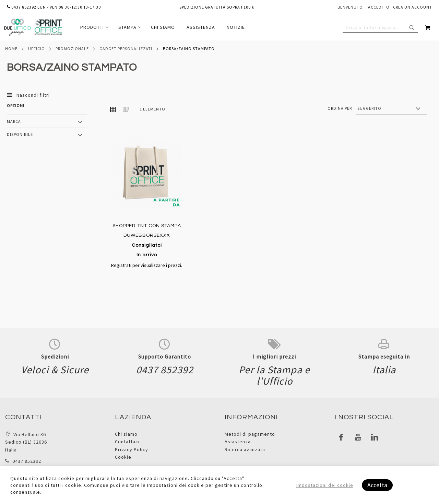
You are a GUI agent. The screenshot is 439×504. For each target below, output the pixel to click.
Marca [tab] (14, 121)
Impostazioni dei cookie (325, 485)
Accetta (377, 485)
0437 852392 (27, 461)
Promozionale (72, 49)
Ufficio (37, 49)
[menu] (163, 27)
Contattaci (127, 442)
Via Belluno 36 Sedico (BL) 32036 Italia (26, 442)
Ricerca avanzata (245, 449)
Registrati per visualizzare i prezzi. (147, 265)
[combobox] (380, 27)
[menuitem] (93, 27)
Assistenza (238, 442)
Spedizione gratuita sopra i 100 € (217, 7)
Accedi (376, 7)
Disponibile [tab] (20, 134)
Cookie (123, 457)
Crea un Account (413, 7)
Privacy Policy (132, 449)
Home (11, 49)
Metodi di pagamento (250, 434)
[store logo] (33, 27)
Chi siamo (126, 434)
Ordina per (340, 108)
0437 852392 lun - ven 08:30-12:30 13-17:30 (54, 7)
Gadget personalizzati (126, 49)
